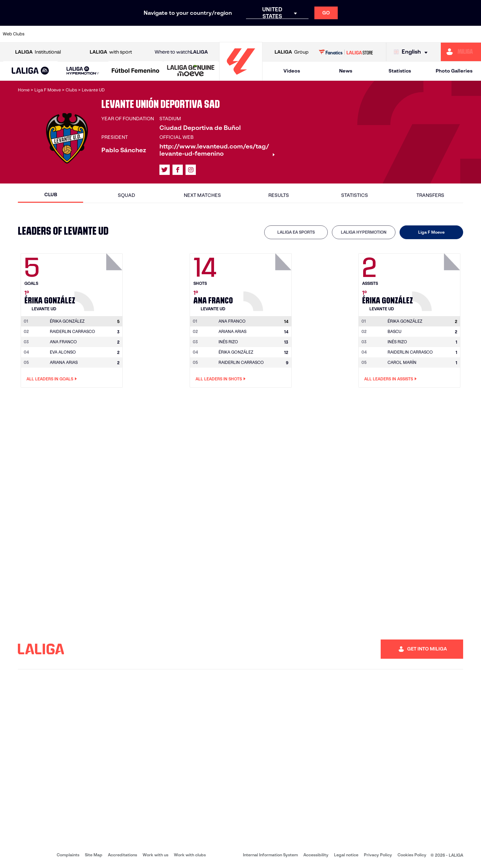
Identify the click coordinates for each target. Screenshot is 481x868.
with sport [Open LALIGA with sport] (111, 52)
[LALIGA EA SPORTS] (30, 71)
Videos (292, 71)
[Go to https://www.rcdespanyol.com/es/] (292, 34)
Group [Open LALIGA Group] (292, 52)
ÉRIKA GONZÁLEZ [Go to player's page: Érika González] (236, 352)
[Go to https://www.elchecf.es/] (133, 34)
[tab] (296, 232)
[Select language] (412, 52)
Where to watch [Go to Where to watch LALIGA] (181, 52)
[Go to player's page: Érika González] (99, 280)
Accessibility (316, 855)
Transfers (430, 195)
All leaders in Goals (52, 379)
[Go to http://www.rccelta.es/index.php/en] (269, 34)
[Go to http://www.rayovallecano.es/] (246, 34)
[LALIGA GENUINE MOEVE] (191, 71)
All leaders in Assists (390, 379)
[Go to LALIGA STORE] (346, 52)
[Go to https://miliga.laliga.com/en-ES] (461, 52)
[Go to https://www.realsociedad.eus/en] (405, 34)
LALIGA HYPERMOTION (364, 232)
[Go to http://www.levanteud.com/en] (223, 34)
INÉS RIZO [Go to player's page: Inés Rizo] (228, 342)
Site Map (94, 855)
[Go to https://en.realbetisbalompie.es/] (337, 34)
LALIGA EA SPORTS (296, 232)
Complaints (68, 855)
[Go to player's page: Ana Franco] (268, 280)
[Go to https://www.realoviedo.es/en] (382, 34)
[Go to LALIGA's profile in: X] (165, 170)
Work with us (155, 855)
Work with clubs (190, 855)
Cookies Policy (412, 855)
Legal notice (346, 855)
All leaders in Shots (221, 379)
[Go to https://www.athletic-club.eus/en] (42, 34)
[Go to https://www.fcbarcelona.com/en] (155, 34)
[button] (30, 71)
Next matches (202, 195)
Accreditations (122, 855)
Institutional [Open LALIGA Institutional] (38, 52)
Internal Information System (270, 855)
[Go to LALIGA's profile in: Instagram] (191, 170)
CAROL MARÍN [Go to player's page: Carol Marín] (402, 362)
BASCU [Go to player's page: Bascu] (394, 331)
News (346, 71)
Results (279, 195)
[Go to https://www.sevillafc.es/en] (428, 34)
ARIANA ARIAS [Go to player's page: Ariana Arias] (64, 362)
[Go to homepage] (241, 77)
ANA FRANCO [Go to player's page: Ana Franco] (63, 342)
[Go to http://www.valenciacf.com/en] (450, 34)
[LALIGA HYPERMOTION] (83, 71)
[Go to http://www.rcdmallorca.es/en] (314, 34)
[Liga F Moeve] (136, 71)
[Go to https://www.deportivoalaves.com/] (110, 34)
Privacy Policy (378, 855)
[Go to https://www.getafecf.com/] (178, 34)
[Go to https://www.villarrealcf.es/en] (473, 34)
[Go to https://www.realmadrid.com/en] (360, 34)
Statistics (400, 71)
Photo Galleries (454, 71)
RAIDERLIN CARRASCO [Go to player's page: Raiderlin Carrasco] (72, 331)
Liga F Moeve (431, 232)
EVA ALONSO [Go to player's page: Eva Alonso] (63, 352)
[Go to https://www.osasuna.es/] (87, 34)
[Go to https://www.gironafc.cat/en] (201, 34)
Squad (126, 195)
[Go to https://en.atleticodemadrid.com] (65, 34)
